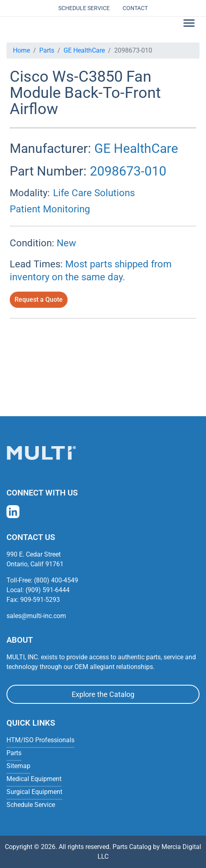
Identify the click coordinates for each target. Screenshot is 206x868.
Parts (47, 50)
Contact (135, 8)
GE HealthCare (84, 50)
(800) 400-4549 (56, 580)
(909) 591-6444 (48, 590)
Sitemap (18, 766)
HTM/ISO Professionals (40, 740)
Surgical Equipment (34, 792)
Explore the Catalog (103, 694)
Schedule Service (84, 8)
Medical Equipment (34, 779)
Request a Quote (39, 300)
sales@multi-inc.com (36, 616)
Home (21, 50)
